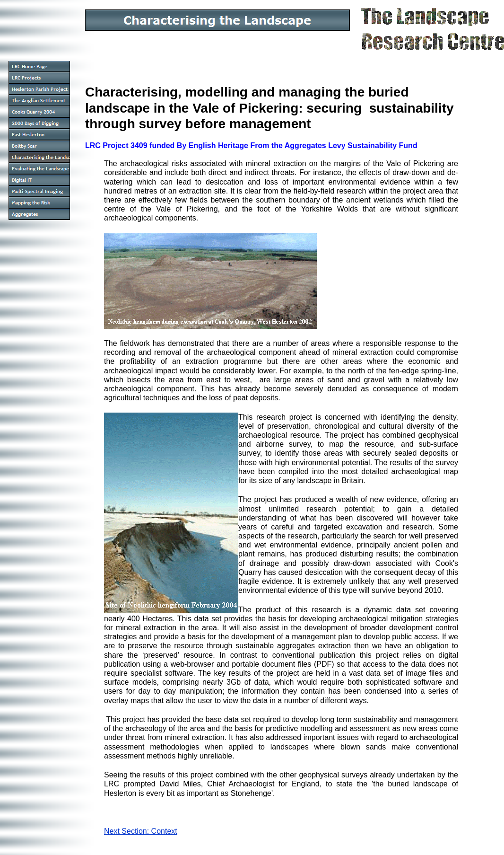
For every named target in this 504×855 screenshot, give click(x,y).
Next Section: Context (141, 831)
